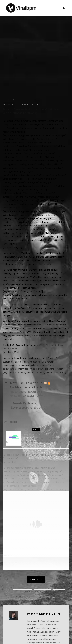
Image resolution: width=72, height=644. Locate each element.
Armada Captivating (23, 591)
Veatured (15, 104)
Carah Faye (59, 591)
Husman (19, 597)
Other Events (38, 434)
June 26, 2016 (46, 408)
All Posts (6, 104)
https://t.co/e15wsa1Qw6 (26, 392)
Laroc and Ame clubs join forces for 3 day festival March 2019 (44, 440)
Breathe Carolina (43, 591)
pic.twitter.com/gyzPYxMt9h (28, 396)
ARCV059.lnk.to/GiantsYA (50, 345)
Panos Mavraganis (39, 614)
